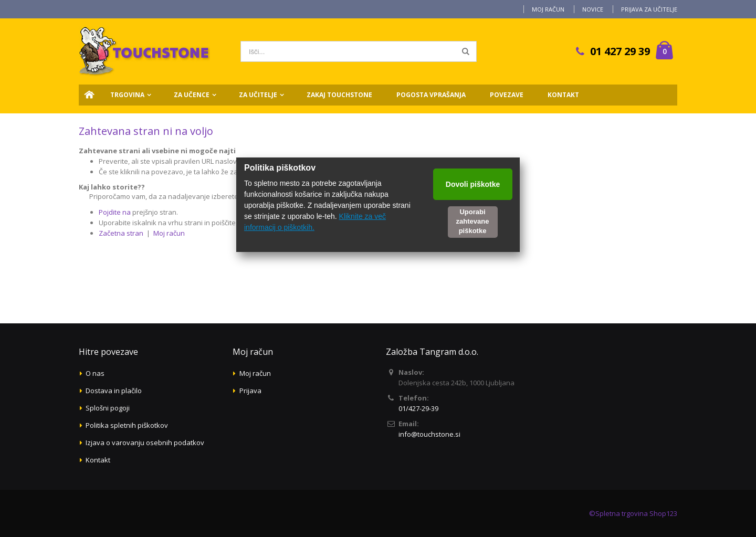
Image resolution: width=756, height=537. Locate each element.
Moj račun (548, 9)
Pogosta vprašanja (431, 95)
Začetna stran (121, 233)
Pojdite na (115, 212)
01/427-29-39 (418, 408)
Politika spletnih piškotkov (127, 425)
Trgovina (127, 95)
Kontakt (563, 95)
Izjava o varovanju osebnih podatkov (145, 443)
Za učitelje (258, 95)
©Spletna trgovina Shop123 (633, 513)
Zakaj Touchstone (339, 95)
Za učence (192, 95)
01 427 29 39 (620, 51)
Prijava (250, 391)
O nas (95, 373)
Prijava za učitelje (649, 9)
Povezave (507, 95)
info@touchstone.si (429, 434)
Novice (593, 9)
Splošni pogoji (108, 408)
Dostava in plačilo (114, 391)
